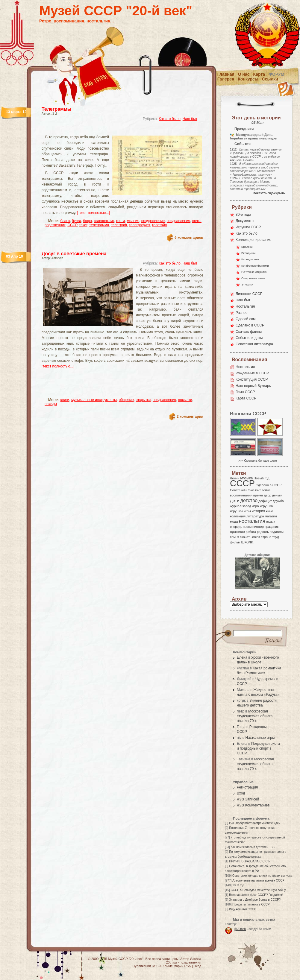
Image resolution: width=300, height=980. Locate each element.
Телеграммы (56, 109)
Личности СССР (249, 294)
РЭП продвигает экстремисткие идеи (255, 823)
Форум (276, 74)
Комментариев (253, 805)
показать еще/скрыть (269, 193)
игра (255, 506)
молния (133, 221)
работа (251, 532)
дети (235, 500)
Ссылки (270, 79)
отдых (271, 522)
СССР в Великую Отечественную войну (258, 890)
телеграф (119, 225)
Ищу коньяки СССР (243, 909)
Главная (226, 74)
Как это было (170, 119)
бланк (65, 221)
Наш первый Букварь (253, 386)
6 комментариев (189, 238)
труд (275, 537)
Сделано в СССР (250, 325)
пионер (258, 527)
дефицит (265, 501)
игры (247, 511)
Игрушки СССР (248, 227)
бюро (88, 221)
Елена (242, 657)
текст (83, 225)
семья (234, 537)
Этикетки (247, 284)
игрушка (266, 506)
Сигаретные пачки (253, 278)
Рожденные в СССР (252, 373)
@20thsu (240, 929)
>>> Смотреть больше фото (257, 461)
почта (197, 221)
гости (121, 221)
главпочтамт (104, 221)
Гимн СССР (245, 392)
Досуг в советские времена (74, 254)
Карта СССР (246, 398)
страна (266, 537)
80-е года (243, 215)
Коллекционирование (253, 240)
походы (51, 404)
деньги (277, 495)
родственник (55, 225)
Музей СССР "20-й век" (116, 11)
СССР (72, 225)
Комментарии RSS (177, 966)
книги (65, 400)
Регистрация (247, 787)
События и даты (249, 338)
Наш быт (190, 119)
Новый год (261, 478)
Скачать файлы (249, 332)
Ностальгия (245, 306)
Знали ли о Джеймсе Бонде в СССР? (255, 900)
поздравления (178, 221)
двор (268, 495)
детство (249, 500)
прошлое (237, 532)
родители (276, 532)
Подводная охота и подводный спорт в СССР (258, 748)
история (259, 511)
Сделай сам (246, 319)
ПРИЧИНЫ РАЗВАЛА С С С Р (250, 861)
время (258, 495)
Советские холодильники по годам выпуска (262, 876)
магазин (271, 516)
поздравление (153, 221)
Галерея (226, 79)
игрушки (236, 511)
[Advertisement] (115, 130)
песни (247, 527)
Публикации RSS (145, 966)
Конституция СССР (252, 379)
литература (255, 516)
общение (126, 400)
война (266, 490)
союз (256, 537)
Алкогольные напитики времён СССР (258, 881)
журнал (236, 506)
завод (247, 506)
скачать (246, 537)
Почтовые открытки (254, 272)
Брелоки (247, 247)
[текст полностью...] (94, 213)
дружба (278, 501)
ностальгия (252, 521)
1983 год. (239, 885)
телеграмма (99, 225)
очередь (236, 527)
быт (258, 490)
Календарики (250, 259)
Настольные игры (260, 738)
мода (234, 522)
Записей (248, 799)
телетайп (159, 225)
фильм (235, 542)
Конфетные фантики (255, 266)
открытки (143, 400)
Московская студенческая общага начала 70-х (255, 716)
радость (263, 532)
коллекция (238, 516)
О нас (244, 74)
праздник (272, 527)
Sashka (196, 959)
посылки (185, 400)
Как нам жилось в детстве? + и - (253, 847)
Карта (259, 74)
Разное (242, 313)
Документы (245, 221)
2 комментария (190, 417)
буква (76, 221)
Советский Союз (242, 490)
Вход (241, 793)
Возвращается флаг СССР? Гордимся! (256, 895)
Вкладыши (248, 253)
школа (247, 542)
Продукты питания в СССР (251, 904)
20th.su (171, 962)
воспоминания (241, 495)
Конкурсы (248, 79)
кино (269, 511)
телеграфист (140, 225)
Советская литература (254, 344)
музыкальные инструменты (94, 400)
